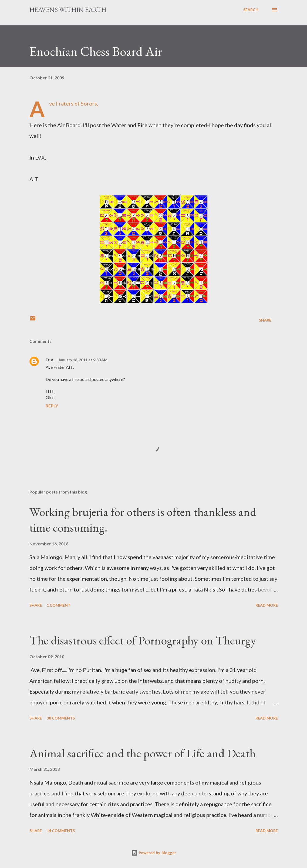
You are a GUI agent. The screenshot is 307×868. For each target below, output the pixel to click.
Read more (267, 605)
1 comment (59, 605)
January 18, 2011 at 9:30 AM (83, 360)
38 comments (61, 718)
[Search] (251, 10)
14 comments (61, 831)
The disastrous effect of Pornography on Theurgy (143, 640)
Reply (52, 406)
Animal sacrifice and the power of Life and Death (143, 753)
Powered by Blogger (154, 853)
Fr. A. (50, 360)
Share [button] (265, 320)
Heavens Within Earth (68, 10)
